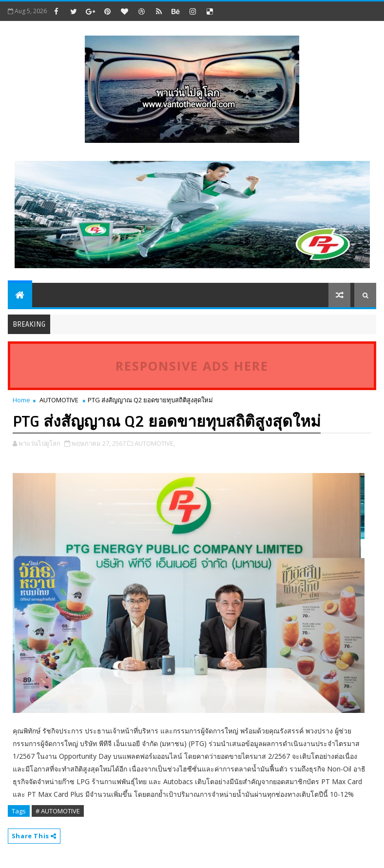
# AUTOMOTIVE (58, 811)
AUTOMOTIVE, (155, 443)
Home (21, 400)
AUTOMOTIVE (59, 400)
